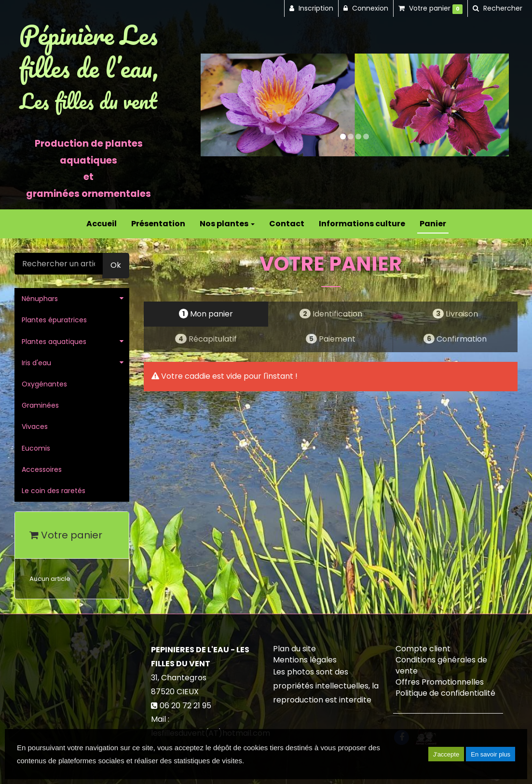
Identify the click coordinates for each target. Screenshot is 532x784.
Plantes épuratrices (54, 320)
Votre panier (66, 535)
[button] (216, 105)
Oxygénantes (44, 384)
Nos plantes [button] (227, 224)
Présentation (158, 224)
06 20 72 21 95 (185, 706)
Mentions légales (305, 660)
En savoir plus (491, 754)
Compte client (423, 649)
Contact (287, 224)
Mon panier (206, 314)
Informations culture (362, 224)
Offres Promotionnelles (440, 682)
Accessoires (42, 469)
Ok (116, 265)
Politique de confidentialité (445, 693)
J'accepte (446, 754)
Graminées (40, 405)
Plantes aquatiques (54, 342)
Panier (433, 224)
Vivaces (35, 426)
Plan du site (294, 649)
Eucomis (36, 448)
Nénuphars (40, 299)
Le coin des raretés (54, 491)
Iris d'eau (36, 363)
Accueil (102, 224)
